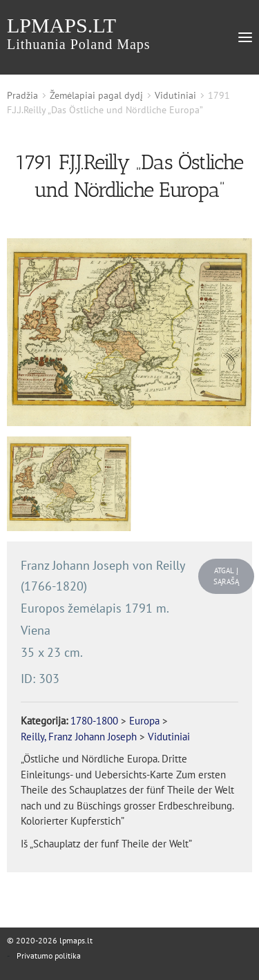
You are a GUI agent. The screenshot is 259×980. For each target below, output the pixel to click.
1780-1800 (94, 721)
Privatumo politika (49, 955)
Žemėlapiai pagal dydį (96, 95)
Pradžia (22, 95)
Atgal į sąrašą (226, 576)
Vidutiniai (175, 95)
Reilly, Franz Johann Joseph (79, 737)
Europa (144, 721)
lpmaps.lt (79, 33)
